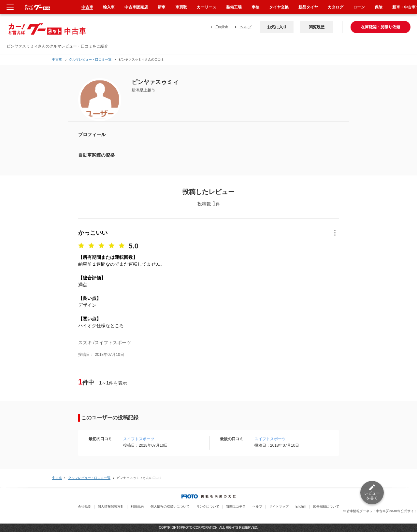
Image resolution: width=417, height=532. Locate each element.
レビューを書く (372, 496)
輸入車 (109, 7)
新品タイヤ (308, 7)
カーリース (207, 7)
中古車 (57, 59)
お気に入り (277, 27)
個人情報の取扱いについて (170, 506)
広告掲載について (326, 506)
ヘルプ (246, 27)
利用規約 (137, 506)
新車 (162, 7)
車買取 (181, 7)
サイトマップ (279, 506)
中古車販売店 (136, 7)
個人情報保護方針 (111, 506)
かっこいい (93, 233)
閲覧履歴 (317, 27)
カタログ (336, 7)
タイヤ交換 (279, 7)
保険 (379, 7)
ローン (359, 7)
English (222, 27)
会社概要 (84, 506)
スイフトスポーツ (139, 439)
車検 (255, 7)
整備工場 (234, 7)
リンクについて (208, 506)
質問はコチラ (236, 506)
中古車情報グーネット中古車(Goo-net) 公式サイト (380, 511)
